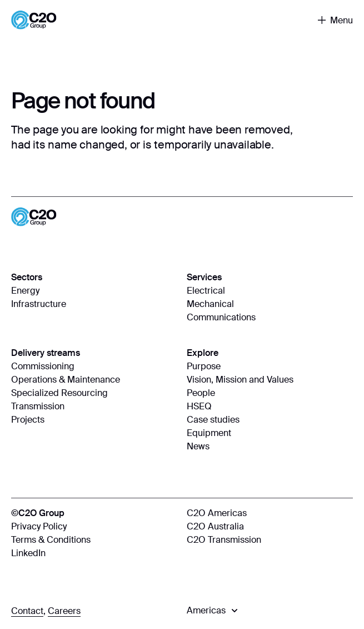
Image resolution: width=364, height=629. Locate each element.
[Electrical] (270, 291)
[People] (270, 393)
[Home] (34, 20)
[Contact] (27, 611)
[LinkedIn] (94, 553)
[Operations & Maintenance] (94, 380)
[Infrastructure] (94, 304)
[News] (270, 447)
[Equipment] (270, 433)
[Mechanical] (270, 304)
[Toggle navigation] (335, 20)
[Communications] (270, 318)
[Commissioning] (94, 366)
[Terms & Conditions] (94, 540)
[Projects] (94, 420)
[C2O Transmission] (270, 540)
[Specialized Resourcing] (94, 393)
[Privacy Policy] (94, 527)
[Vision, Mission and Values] (270, 380)
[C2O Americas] (270, 513)
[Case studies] (270, 420)
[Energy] (94, 291)
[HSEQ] (270, 407)
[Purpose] (270, 366)
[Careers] (64, 611)
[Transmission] (94, 407)
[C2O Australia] (270, 527)
